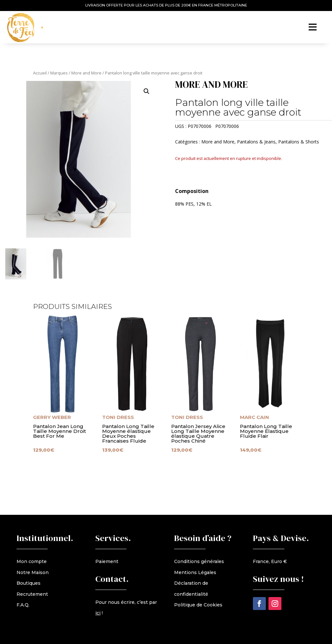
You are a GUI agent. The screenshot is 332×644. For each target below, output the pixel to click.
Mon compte (32, 561)
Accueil (40, 73)
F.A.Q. (23, 605)
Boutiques (29, 583)
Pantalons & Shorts (299, 142)
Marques (59, 73)
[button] (147, 91)
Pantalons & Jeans (256, 142)
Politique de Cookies (198, 605)
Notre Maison (33, 572)
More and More (86, 73)
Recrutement (32, 594)
